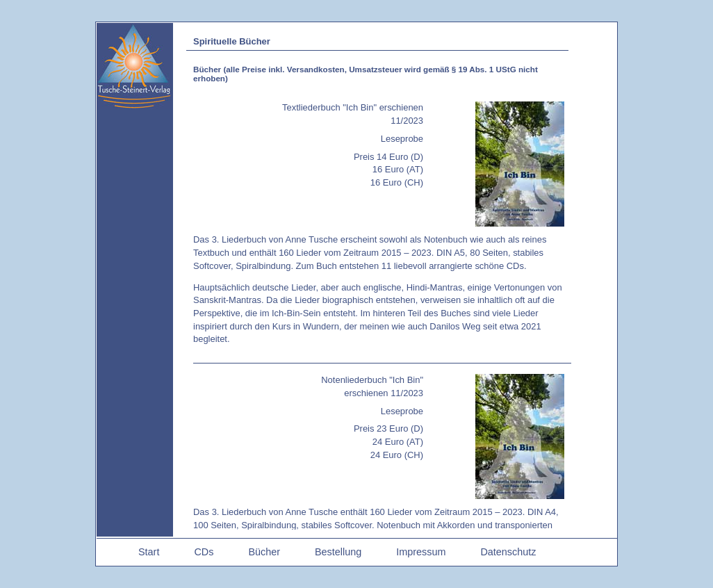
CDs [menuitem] (204, 552)
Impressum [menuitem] (421, 552)
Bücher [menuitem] (264, 552)
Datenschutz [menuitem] (508, 552)
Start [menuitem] (149, 552)
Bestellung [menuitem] (338, 552)
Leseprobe (402, 139)
